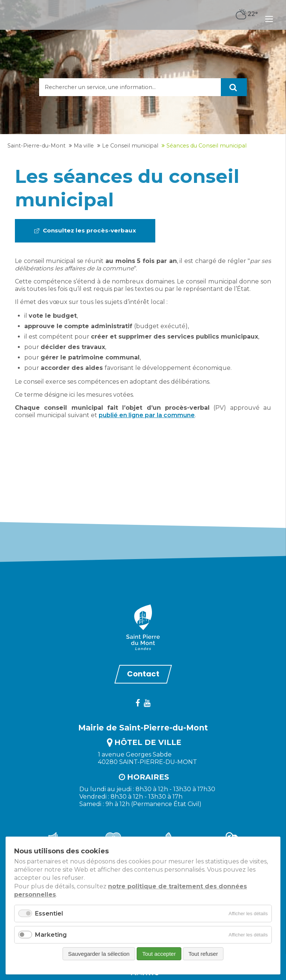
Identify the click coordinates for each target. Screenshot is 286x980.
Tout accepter (159, 954)
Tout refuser (203, 954)
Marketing (51, 935)
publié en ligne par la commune (147, 414)
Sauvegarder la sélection (99, 954)
